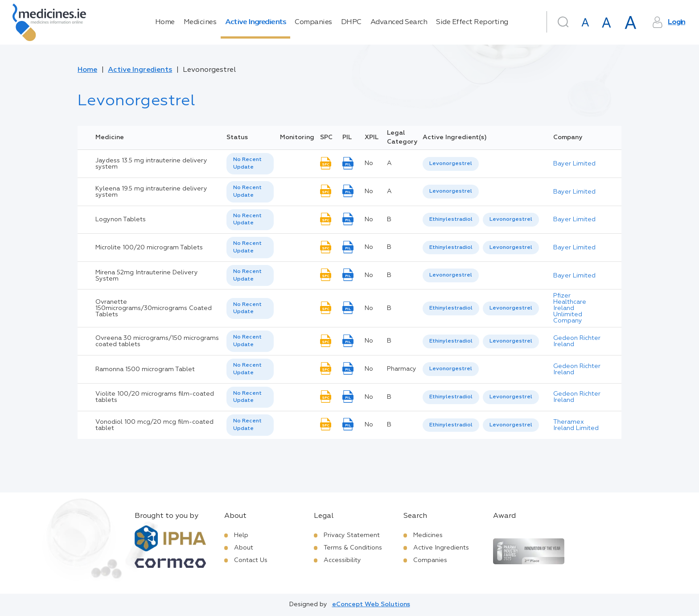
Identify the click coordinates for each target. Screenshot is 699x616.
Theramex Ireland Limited (576, 425)
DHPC (351, 22)
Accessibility (342, 560)
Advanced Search (399, 22)
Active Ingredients (255, 22)
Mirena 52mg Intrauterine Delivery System (147, 276)
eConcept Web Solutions (371, 604)
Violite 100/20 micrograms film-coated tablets (155, 397)
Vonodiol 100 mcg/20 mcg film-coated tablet (154, 425)
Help (241, 535)
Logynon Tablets (121, 219)
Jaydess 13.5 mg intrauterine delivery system (151, 164)
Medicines (200, 22)
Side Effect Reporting (472, 22)
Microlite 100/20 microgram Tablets (149, 248)
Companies (313, 22)
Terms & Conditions (353, 548)
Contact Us (251, 560)
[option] (451, 164)
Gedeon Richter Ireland (577, 341)
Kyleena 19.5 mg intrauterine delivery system (151, 192)
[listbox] (250, 164)
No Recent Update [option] (247, 163)
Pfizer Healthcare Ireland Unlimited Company (570, 308)
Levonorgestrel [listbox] (451, 164)
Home (165, 22)
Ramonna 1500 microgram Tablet (145, 369)
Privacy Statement (352, 535)
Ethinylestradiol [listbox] (451, 219)
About (244, 548)
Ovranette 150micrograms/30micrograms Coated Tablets (154, 308)
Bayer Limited (574, 164)
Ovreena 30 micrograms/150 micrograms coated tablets (157, 341)
